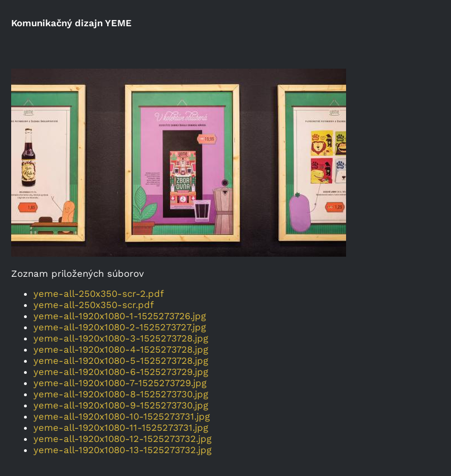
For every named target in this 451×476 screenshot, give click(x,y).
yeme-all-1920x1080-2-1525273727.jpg (120, 327)
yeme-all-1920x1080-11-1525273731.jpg (121, 427)
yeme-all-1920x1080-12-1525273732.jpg (123, 439)
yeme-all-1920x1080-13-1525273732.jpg (123, 450)
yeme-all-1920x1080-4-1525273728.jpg (121, 349)
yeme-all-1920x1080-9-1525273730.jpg (121, 405)
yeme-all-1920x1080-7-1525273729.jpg (120, 383)
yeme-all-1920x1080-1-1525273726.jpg (120, 316)
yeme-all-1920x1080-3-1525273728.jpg (121, 338)
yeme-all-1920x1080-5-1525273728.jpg (121, 360)
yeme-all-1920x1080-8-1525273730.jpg (121, 394)
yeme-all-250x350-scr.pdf (94, 305)
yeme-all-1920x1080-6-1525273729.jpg (121, 372)
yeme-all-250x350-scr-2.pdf (99, 294)
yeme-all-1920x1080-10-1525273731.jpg (122, 416)
